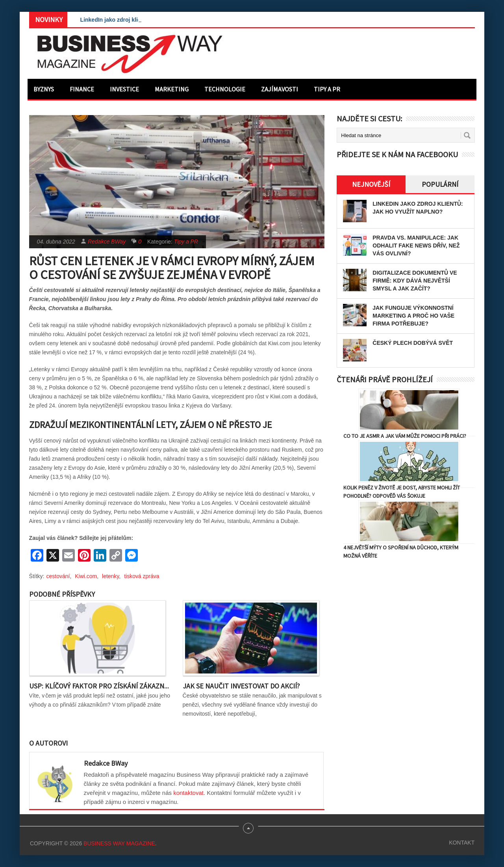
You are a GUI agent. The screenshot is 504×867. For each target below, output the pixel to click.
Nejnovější (371, 184)
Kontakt (462, 843)
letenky (110, 576)
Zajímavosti (280, 89)
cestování (58, 576)
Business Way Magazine (119, 843)
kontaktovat (188, 793)
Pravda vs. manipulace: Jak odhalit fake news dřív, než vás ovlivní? (416, 246)
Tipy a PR (327, 89)
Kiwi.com (86, 576)
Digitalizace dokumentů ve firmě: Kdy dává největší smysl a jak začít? (415, 281)
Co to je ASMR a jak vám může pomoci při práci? (405, 436)
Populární (440, 184)
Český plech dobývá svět (413, 343)
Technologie (225, 89)
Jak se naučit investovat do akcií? (241, 686)
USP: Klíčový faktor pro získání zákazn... (99, 686)
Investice (124, 89)
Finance (82, 89)
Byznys (44, 89)
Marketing (172, 89)
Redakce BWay (107, 242)
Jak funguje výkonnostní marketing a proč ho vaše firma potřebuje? (413, 316)
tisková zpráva (142, 576)
